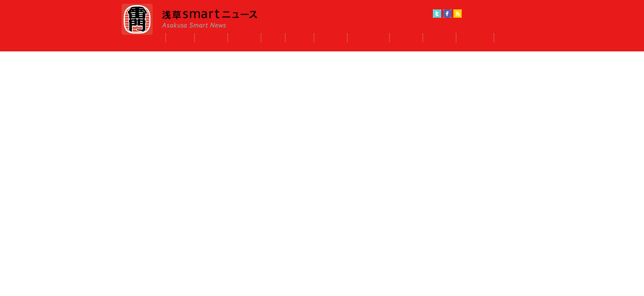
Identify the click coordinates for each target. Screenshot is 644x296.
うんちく (211, 38)
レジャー (406, 38)
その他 (508, 38)
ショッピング (368, 38)
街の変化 (331, 38)
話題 (273, 38)
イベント (244, 38)
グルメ (300, 38)
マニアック (475, 38)
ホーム (180, 38)
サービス (439, 38)
